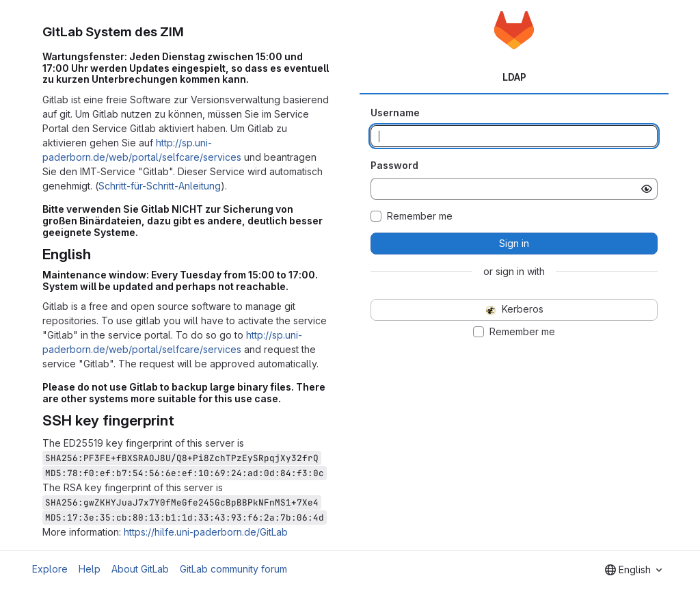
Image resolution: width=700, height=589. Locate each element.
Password (394, 165)
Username (395, 113)
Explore (50, 569)
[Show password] (647, 189)
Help (90, 569)
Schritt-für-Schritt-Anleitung (160, 186)
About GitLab (140, 569)
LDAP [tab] (514, 77)
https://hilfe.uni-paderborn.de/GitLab (206, 532)
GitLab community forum (233, 569)
